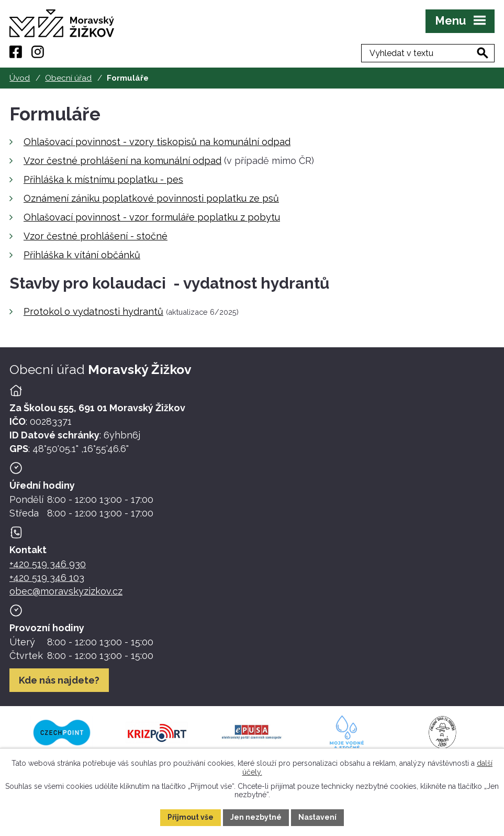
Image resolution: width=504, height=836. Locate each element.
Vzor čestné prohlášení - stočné (96, 236)
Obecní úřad (68, 78)
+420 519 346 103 (47, 577)
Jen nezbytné (256, 817)
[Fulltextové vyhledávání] (440, 52)
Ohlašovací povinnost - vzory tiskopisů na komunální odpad (157, 142)
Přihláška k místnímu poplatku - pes (103, 179)
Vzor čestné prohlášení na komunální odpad (122, 161)
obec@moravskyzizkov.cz (66, 591)
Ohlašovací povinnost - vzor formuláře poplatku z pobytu (152, 217)
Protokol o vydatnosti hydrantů (93, 311)
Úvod (20, 78)
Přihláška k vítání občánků (82, 255)
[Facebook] (16, 52)
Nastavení (317, 817)
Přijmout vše (191, 817)
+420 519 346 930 (48, 564)
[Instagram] (38, 52)
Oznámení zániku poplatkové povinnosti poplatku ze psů (151, 198)
